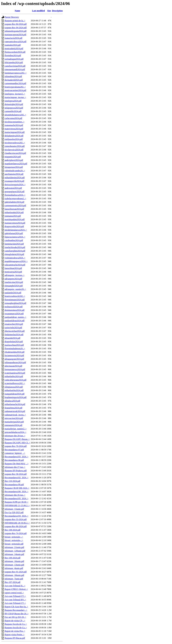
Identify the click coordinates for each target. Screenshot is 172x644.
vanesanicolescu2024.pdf (16, 42)
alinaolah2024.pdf (12, 338)
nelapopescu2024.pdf (14, 108)
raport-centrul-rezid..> (14, 593)
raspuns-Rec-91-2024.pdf (16, 572)
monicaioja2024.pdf (13, 272)
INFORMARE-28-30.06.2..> (17, 523)
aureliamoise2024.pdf (14, 174)
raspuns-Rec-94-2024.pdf (16, 28)
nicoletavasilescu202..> (15, 143)
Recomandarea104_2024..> (17, 516)
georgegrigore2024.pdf (15, 192)
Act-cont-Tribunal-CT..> (15, 596)
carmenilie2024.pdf (13, 111)
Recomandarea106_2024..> (17, 492)
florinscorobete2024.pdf (15, 52)
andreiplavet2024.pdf (14, 160)
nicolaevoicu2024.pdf (14, 150)
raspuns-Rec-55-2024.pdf (16, 519)
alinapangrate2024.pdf (14, 359)
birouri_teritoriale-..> (14, 537)
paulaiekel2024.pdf (13, 293)
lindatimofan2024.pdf (14, 335)
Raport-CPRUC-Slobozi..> (16, 589)
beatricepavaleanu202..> (15, 87)
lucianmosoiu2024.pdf (14, 355)
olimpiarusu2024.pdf (14, 387)
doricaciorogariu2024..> (15, 185)
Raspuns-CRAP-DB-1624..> (17, 488)
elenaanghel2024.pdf (14, 286)
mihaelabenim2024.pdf (15, 178)
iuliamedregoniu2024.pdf (16, 31)
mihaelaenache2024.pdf (15, 404)
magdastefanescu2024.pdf (16, 164)
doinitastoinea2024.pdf (15, 310)
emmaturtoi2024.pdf (14, 425)
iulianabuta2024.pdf (13, 76)
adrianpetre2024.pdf (13, 279)
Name (17, 11)
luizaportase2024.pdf (14, 167)
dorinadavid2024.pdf (14, 80)
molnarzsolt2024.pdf (14, 307)
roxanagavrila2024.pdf (14, 181)
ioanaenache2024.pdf (14, 125)
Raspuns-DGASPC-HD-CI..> (17, 443)
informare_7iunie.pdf (14, 579)
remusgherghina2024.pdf (15, 303)
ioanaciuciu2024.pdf (14, 38)
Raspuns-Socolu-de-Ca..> (16, 624)
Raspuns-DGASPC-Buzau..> (17, 439)
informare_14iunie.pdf (14, 554)
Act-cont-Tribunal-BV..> (15, 600)
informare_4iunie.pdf (14, 568)
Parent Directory (12, 17)
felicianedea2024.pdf (14, 62)
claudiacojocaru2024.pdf (15, 153)
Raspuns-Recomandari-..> (16, 610)
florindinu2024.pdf (13, 55)
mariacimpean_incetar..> (15, 97)
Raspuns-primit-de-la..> (15, 21)
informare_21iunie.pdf (14, 547)
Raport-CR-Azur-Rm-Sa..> (16, 607)
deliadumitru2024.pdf (14, 136)
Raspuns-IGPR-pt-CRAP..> (17, 502)
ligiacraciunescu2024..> (15, 237)
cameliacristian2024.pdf (15, 66)
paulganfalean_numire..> (15, 317)
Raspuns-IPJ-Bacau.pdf (15, 638)
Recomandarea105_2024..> (17, 498)
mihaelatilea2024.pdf (14, 376)
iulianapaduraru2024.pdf (15, 362)
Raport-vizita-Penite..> (15, 635)
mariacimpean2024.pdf (15, 132)
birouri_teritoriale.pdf (14, 544)
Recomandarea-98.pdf (14, 460)
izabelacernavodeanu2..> (15, 198)
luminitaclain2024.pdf (14, 244)
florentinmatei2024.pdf (15, 300)
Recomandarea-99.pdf (14, 485)
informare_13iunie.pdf (14, 565)
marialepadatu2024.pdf (15, 219)
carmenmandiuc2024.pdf (15, 83)
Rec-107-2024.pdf (13, 582)
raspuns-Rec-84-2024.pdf (16, 24)
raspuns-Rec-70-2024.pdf (16, 446)
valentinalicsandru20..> (15, 171)
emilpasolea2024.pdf (14, 139)
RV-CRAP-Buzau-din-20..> (17, 614)
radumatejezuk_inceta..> (15, 415)
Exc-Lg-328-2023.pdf (14, 512)
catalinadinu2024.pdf (14, 240)
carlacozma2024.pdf (13, 118)
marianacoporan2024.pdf (15, 35)
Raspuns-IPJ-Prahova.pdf (16, 471)
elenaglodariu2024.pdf (14, 254)
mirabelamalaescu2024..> (16, 230)
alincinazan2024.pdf (13, 366)
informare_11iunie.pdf (14, 509)
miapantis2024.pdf (13, 157)
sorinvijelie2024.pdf (13, 328)
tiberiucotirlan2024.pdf (15, 331)
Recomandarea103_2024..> (17, 457)
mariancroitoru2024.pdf (15, 223)
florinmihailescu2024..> (15, 195)
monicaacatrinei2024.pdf (15, 90)
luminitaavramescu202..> (16, 73)
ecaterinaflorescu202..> (15, 383)
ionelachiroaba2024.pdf (15, 247)
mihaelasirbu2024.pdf (14, 390)
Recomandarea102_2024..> (17, 478)
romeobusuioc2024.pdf (15, 146)
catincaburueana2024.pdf (16, 380)
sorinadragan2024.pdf (14, 59)
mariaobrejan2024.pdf (14, 422)
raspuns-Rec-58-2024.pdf (16, 474)
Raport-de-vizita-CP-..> (15, 621)
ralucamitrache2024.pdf (15, 265)
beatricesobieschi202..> (15, 296)
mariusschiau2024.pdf (14, 345)
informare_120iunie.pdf (15, 551)
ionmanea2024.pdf (13, 216)
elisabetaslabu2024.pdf (15, 352)
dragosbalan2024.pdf (14, 342)
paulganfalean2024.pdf (15, 321)
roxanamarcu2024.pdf (14, 314)
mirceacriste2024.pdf (14, 418)
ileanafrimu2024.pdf (14, 408)
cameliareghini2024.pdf (15, 251)
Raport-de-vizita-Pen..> (15, 631)
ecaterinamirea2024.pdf (15, 373)
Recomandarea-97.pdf (14, 450)
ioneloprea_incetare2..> (15, 94)
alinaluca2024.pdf (12, 401)
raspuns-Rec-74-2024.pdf (16, 533)
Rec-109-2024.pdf (13, 558)
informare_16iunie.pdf (14, 561)
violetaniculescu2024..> (15, 258)
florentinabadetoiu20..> (15, 348)
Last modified (38, 11)
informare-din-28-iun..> (15, 436)
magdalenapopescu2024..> (16, 261)
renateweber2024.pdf (14, 324)
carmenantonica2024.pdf (15, 205)
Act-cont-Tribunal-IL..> (15, 586)
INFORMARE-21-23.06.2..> (17, 505)
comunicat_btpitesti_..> (15, 453)
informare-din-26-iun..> (15, 495)
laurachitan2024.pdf (13, 268)
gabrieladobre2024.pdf (14, 202)
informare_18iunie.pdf (14, 575)
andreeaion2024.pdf (13, 188)
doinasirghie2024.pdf (14, 104)
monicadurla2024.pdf (14, 49)
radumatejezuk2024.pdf (15, 411)
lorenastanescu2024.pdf (15, 369)
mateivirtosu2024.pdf (14, 129)
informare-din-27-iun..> (15, 467)
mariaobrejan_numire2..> (16, 429)
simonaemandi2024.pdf (15, 69)
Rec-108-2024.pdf (13, 530)
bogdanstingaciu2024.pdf (16, 397)
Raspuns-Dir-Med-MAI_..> (17, 464)
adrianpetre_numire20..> (15, 289)
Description (57, 11)
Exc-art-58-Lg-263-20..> (15, 617)
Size (49, 11)
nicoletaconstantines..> (15, 122)
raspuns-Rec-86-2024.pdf (16, 526)
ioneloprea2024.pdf (13, 101)
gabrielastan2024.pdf (14, 233)
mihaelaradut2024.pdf (14, 212)
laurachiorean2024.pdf (14, 209)
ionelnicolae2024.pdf (14, 282)
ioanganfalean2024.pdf (15, 394)
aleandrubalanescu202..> (15, 115)
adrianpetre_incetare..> (15, 275)
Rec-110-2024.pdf (12, 481)
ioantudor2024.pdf (13, 45)
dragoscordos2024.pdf (14, 226)
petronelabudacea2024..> (16, 432)
